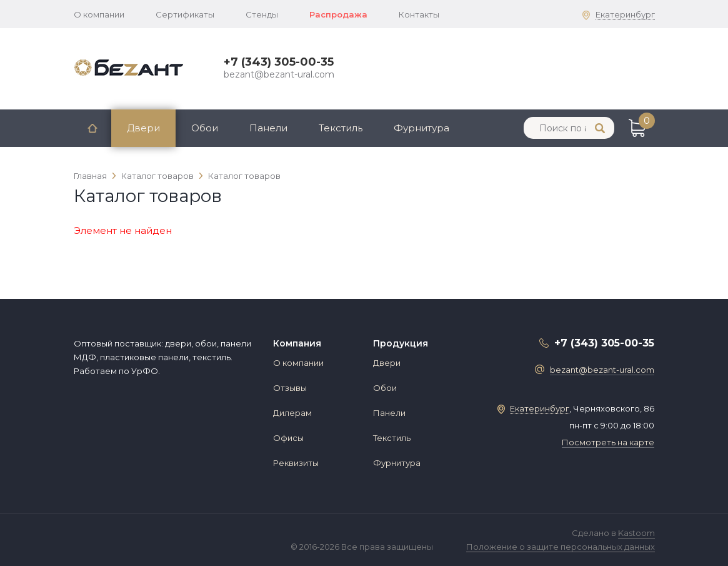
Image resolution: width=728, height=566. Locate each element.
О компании (99, 14)
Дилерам (292, 413)
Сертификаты (185, 14)
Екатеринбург (625, 14)
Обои (205, 128)
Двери (143, 128)
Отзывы (290, 388)
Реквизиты (296, 463)
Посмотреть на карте (608, 442)
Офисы (288, 438)
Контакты (419, 14)
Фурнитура (421, 128)
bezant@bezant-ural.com (279, 74)
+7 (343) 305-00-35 (279, 62)
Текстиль (341, 128)
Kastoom (636, 533)
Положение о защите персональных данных (561, 547)
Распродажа (338, 14)
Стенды (262, 14)
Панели (268, 128)
